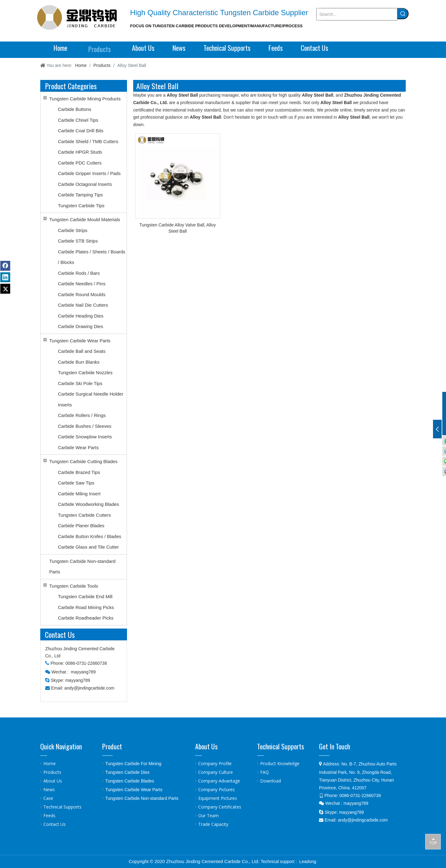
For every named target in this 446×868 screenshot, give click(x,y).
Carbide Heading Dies (81, 316)
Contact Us (55, 824)
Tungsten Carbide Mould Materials (85, 219)
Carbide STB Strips (78, 241)
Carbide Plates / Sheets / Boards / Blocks (92, 257)
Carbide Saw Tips (76, 483)
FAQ (265, 772)
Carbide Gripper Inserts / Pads (89, 173)
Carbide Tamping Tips (80, 195)
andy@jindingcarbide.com (89, 688)
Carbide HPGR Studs (80, 152)
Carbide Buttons (75, 109)
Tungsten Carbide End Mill (85, 596)
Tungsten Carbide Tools (74, 586)
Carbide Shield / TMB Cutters (88, 141)
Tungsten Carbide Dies (127, 772)
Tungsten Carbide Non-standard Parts (82, 567)
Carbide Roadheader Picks (86, 618)
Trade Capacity (213, 824)
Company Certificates (220, 807)
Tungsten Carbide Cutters (84, 515)
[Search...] (357, 14)
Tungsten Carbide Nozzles (85, 373)
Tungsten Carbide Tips (81, 206)
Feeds (49, 815)
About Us (53, 781)
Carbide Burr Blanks (79, 362)
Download (271, 781)
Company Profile (215, 763)
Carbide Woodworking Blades (88, 504)
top (433, 841)
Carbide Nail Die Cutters (83, 305)
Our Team (208, 815)
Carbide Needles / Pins (82, 284)
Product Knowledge (280, 763)
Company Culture (216, 772)
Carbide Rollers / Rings (82, 415)
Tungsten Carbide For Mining (133, 764)
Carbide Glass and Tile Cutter (88, 547)
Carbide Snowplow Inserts (85, 437)
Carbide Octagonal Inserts (85, 184)
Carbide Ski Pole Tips (80, 383)
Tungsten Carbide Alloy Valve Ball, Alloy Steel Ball (178, 228)
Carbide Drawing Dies (81, 326)
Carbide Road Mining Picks (86, 607)
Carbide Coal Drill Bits (81, 131)
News (49, 789)
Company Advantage (219, 781)
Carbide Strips (73, 230)
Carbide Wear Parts (78, 447)
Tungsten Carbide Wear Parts (80, 341)
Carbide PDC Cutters (80, 163)
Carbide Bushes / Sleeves (85, 426)
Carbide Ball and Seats (82, 351)
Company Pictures (216, 789)
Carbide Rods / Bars (79, 273)
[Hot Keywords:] (403, 14)
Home (50, 763)
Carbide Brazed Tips (79, 472)
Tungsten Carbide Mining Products (85, 99)
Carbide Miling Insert (79, 494)
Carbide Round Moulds (82, 294)
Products (52, 772)
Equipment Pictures (218, 798)
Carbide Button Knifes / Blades (90, 536)
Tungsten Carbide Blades (130, 781)
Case (48, 798)
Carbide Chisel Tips (78, 120)
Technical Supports (62, 807)
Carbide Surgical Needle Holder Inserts (91, 399)
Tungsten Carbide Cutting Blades (83, 461)
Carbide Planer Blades (81, 526)
